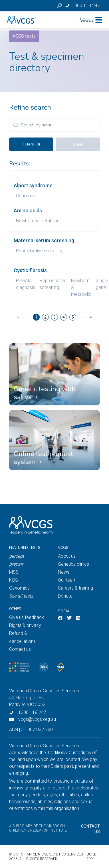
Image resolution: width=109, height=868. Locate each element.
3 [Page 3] (54, 317)
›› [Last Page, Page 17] (91, 317)
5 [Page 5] (73, 317)
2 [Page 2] (45, 317)
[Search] (54, 125)
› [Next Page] (82, 317)
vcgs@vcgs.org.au (37, 719)
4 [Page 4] (64, 317)
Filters (31, 144)
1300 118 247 (32, 712)
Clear (78, 144)
